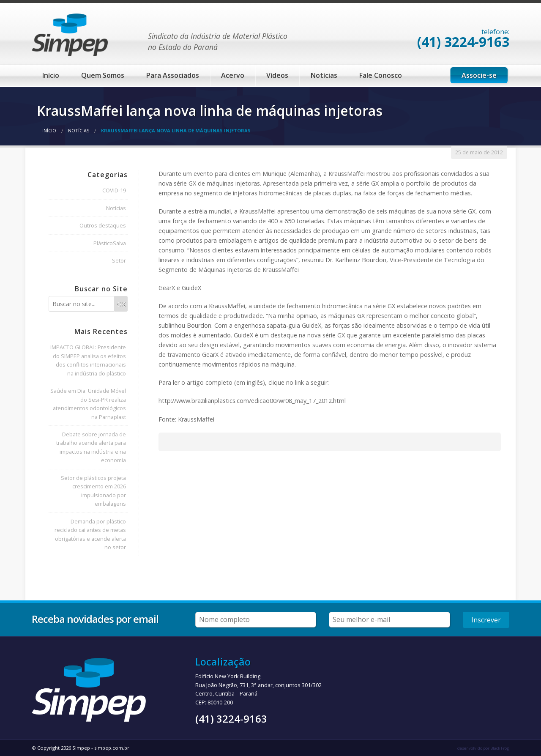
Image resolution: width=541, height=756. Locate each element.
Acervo (233, 75)
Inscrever (486, 620)
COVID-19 (114, 190)
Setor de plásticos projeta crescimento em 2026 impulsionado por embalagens (93, 491)
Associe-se (479, 75)
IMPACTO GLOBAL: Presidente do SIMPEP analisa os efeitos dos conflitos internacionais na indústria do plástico (88, 360)
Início (51, 75)
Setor (119, 260)
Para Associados (173, 75)
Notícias (324, 75)
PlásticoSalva (110, 243)
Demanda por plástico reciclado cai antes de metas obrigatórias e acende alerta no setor (90, 534)
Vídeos (277, 75)
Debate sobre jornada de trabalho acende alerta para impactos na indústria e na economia (91, 447)
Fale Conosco (381, 75)
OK (121, 304)
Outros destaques (103, 225)
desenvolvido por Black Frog (483, 748)
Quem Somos (103, 75)
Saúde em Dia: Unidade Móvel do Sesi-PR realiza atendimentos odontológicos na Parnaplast (88, 404)
